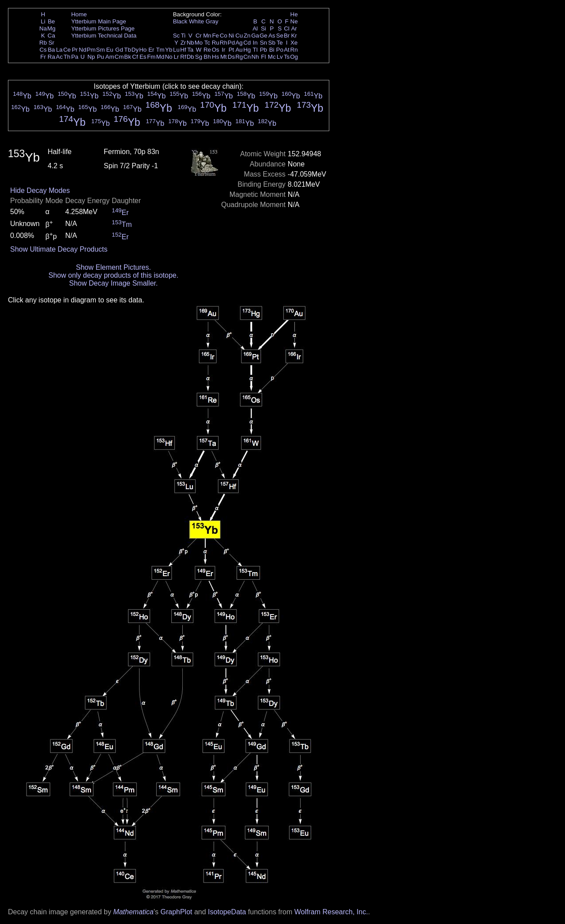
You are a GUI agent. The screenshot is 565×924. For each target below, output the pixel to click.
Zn (247, 36)
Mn (207, 36)
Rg (239, 57)
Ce (67, 50)
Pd (231, 43)
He (294, 14)
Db (190, 57)
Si (264, 28)
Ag (239, 43)
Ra (51, 57)
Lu (176, 50)
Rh (224, 43)
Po (280, 50)
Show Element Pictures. (113, 267)
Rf (183, 57)
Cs (43, 50)
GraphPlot (176, 912)
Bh (207, 57)
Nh (255, 57)
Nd (83, 50)
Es (143, 57)
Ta (190, 50)
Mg (51, 28)
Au (239, 50)
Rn (294, 50)
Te (280, 43)
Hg (247, 50)
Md (160, 57)
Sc (177, 36)
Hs (215, 57)
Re (207, 50)
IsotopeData (227, 912)
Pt (232, 50)
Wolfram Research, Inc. (331, 912)
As (272, 36)
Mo (199, 43)
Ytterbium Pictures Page (103, 28)
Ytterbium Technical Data (104, 36)
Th (67, 57)
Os (216, 50)
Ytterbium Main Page (98, 21)
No (169, 57)
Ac (60, 57)
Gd (119, 50)
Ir (223, 50)
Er (151, 50)
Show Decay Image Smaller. (113, 283)
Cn (247, 57)
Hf (183, 50)
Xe (294, 43)
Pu (100, 57)
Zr (183, 43)
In (255, 43)
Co (224, 36)
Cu (239, 36)
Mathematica (133, 912)
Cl (287, 28)
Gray (212, 21)
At (287, 50)
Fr (43, 57)
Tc (207, 43)
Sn (264, 43)
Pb (264, 50)
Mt (224, 57)
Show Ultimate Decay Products (59, 249)
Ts (287, 57)
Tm (160, 50)
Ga (255, 36)
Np (91, 57)
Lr (177, 57)
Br (287, 36)
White (196, 21)
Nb (190, 43)
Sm (101, 50)
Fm (151, 57)
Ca (51, 36)
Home (79, 14)
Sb (272, 43)
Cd (247, 43)
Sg (199, 57)
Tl (255, 50)
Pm (91, 50)
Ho (143, 50)
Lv (280, 57)
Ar (294, 28)
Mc (272, 57)
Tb (128, 50)
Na (43, 28)
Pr (75, 50)
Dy (135, 50)
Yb (169, 50)
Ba (51, 50)
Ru (216, 43)
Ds (231, 57)
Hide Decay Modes (40, 190)
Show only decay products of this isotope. (113, 275)
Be (51, 21)
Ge (264, 36)
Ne (294, 21)
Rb (43, 43)
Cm (119, 57)
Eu (109, 50)
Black (180, 21)
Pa (75, 57)
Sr (51, 43)
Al (255, 28)
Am (110, 57)
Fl (263, 57)
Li (43, 21)
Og (294, 57)
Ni (232, 36)
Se (280, 36)
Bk (128, 57)
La (59, 50)
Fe (215, 36)
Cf (135, 57)
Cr (199, 36)
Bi (272, 50)
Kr (294, 36)
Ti (183, 36)
